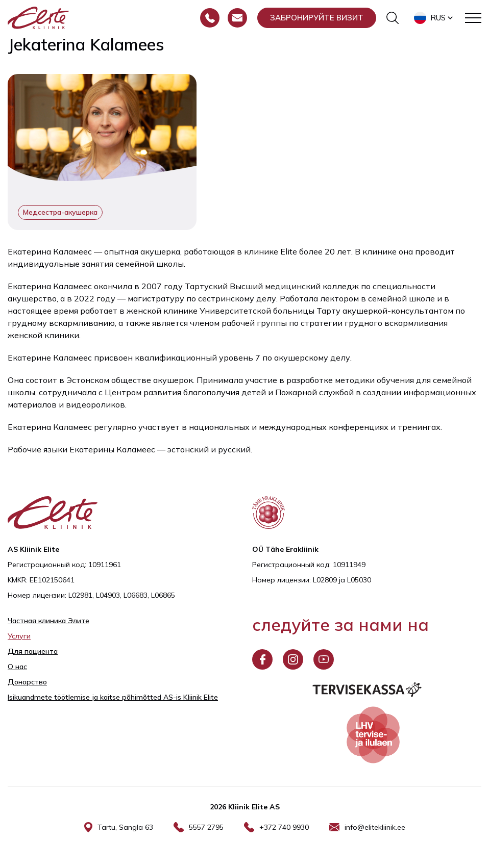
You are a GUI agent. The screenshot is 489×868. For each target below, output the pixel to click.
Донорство (27, 682)
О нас (17, 667)
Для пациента (33, 651)
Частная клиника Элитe (48, 621)
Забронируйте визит (317, 18)
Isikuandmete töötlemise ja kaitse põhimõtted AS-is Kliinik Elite (113, 697)
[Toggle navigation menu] (473, 18)
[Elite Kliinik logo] (38, 17)
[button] (434, 18)
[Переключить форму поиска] (393, 18)
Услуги (19, 636)
